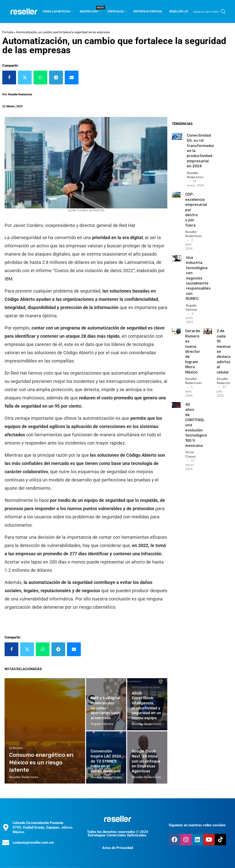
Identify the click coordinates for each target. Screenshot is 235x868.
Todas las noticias (56, 11)
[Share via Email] (72, 77)
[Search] (223, 11)
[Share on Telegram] (56, 77)
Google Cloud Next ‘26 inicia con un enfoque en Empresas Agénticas (146, 761)
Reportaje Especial (148, 11)
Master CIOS (90, 10)
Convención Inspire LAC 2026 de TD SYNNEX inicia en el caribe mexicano (106, 761)
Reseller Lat (179, 11)
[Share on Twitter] (25, 77)
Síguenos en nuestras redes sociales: (197, 825)
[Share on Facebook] (9, 77)
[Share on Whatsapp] (40, 77)
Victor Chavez (190, 454)
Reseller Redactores (195, 175)
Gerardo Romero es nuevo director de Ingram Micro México (193, 351)
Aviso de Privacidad (117, 848)
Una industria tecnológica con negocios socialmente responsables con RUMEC (198, 278)
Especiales (116, 11)
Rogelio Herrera (191, 307)
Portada (8, 32)
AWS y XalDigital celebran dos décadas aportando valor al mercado (105, 708)
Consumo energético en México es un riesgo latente (41, 762)
